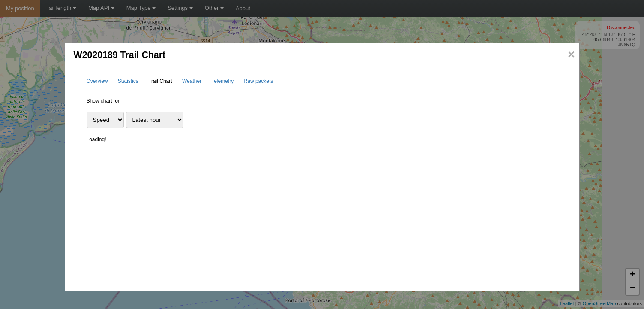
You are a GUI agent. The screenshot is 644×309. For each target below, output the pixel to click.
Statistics (128, 81)
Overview (97, 81)
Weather (192, 81)
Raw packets (259, 81)
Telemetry (222, 81)
